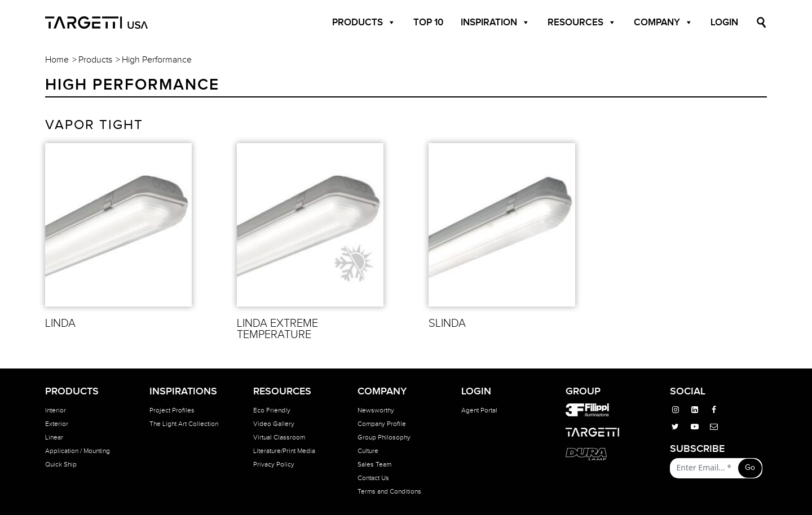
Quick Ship (61, 464)
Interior (56, 410)
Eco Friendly (272, 410)
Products (364, 23)
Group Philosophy (384, 437)
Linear (54, 437)
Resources (582, 23)
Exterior (57, 424)
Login (724, 23)
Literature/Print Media (284, 451)
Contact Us (373, 478)
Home (57, 60)
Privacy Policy (274, 464)
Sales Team (374, 464)
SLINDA (447, 323)
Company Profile (382, 424)
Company (663, 23)
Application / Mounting (78, 451)
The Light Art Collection (184, 424)
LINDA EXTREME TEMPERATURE (277, 329)
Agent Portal (479, 410)
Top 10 (428, 23)
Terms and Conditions (389, 491)
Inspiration (495, 23)
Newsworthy (376, 410)
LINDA (60, 323)
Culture (368, 451)
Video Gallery (274, 424)
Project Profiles (172, 410)
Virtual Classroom (279, 437)
